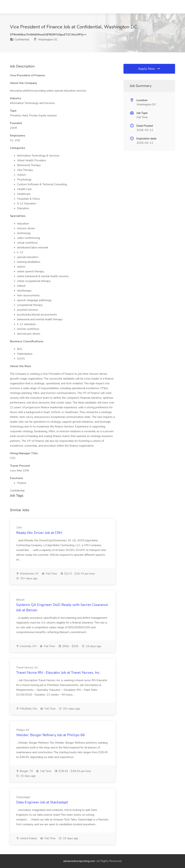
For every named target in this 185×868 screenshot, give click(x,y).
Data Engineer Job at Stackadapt (42, 802)
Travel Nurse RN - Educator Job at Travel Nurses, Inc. (58, 673)
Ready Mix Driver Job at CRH (39, 533)
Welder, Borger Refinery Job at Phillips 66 (50, 735)
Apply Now (149, 69)
